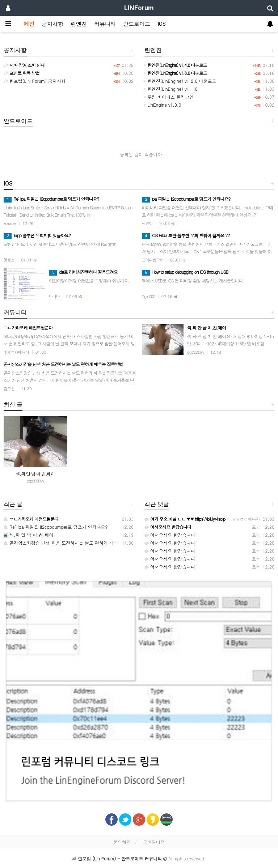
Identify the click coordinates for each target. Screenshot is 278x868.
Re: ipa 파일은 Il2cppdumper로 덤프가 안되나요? (56, 527)
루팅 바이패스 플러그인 (169, 97)
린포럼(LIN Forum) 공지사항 (35, 81)
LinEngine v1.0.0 (163, 105)
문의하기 (122, 842)
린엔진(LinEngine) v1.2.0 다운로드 (180, 81)
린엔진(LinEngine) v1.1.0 (171, 89)
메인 (29, 24)
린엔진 (79, 24)
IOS (162, 24)
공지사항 (52, 24)
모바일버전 (154, 842)
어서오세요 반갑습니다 (170, 535)
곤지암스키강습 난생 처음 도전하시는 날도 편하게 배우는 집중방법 (72, 543)
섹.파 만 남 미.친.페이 (35, 474)
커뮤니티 (105, 24)
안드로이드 (137, 24)
